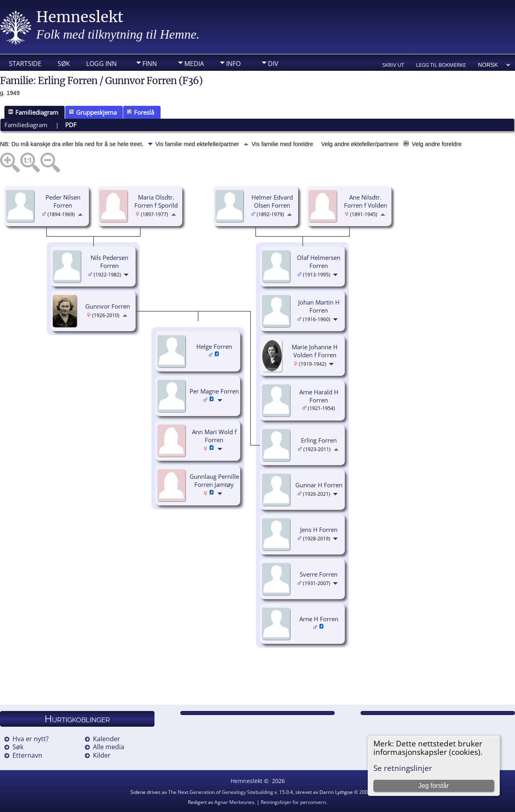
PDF (71, 125)
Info (233, 64)
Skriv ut (393, 65)
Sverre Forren (319, 574)
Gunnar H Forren (319, 485)
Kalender (107, 739)
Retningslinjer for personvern (293, 802)
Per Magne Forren (214, 391)
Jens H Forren (319, 530)
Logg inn (101, 64)
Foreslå (140, 112)
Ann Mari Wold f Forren (214, 436)
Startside (25, 64)
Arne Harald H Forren (319, 396)
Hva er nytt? (31, 739)
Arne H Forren (319, 619)
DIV (273, 64)
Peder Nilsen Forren (63, 201)
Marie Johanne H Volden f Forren (315, 351)
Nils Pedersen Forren (109, 262)
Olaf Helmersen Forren (319, 262)
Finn (150, 64)
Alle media (109, 747)
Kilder (102, 755)
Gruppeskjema (93, 112)
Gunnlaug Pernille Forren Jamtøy (214, 481)
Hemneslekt (80, 17)
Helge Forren (214, 346)
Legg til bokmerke (441, 65)
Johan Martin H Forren (319, 306)
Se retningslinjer (403, 768)
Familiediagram (33, 112)
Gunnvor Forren (108, 306)
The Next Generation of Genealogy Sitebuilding (221, 792)
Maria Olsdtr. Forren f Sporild (156, 201)
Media (194, 64)
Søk (64, 64)
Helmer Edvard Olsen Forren (272, 201)
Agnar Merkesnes (234, 802)
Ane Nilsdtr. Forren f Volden (366, 201)
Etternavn (27, 755)
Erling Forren (319, 440)
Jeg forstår (434, 786)
